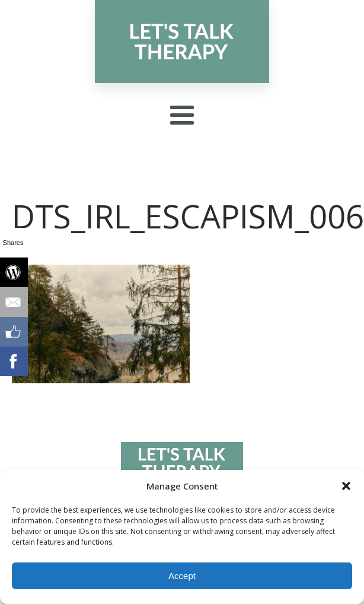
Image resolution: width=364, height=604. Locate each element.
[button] (346, 486)
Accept (182, 576)
